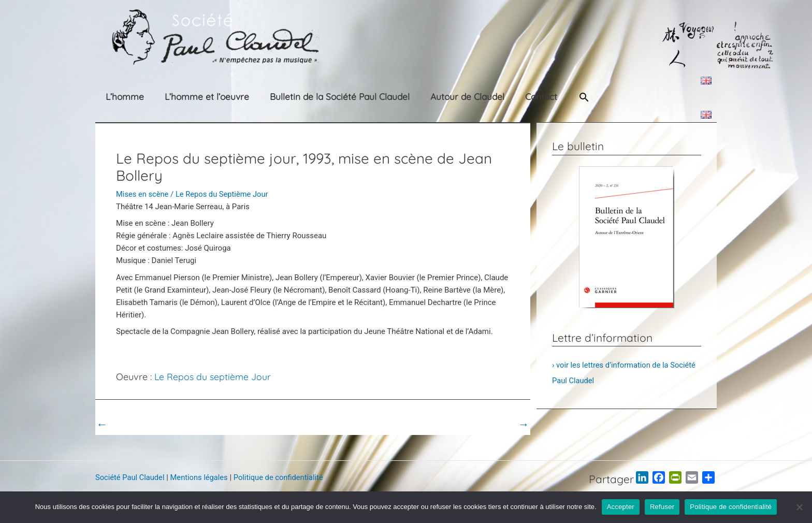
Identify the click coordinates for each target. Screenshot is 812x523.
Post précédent (129, 424)
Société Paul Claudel (131, 477)
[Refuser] (799, 507)
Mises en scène (143, 194)
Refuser (662, 507)
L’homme (114, 97)
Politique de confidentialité (282, 477)
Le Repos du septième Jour (213, 377)
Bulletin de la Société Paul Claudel (312, 97)
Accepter (621, 507)
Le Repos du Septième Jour (224, 194)
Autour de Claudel (431, 97)
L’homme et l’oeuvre (188, 97)
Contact (496, 97)
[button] (541, 97)
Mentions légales (201, 477)
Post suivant (501, 424)
